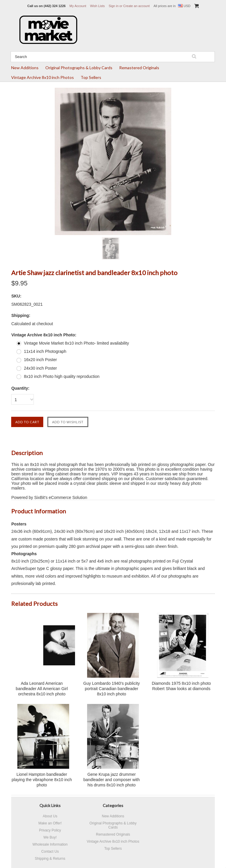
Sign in (114, 6)
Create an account (137, 6)
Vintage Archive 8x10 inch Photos (43, 77)
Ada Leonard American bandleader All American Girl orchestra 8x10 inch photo (42, 689)
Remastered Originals (139, 68)
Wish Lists (97, 6)
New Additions (25, 68)
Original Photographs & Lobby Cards (79, 68)
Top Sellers (91, 77)
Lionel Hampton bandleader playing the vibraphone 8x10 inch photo (42, 780)
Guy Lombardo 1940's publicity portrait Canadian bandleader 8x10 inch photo (112, 689)
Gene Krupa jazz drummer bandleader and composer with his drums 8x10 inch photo (111, 780)
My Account (78, 6)
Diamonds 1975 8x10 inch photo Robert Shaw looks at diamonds (181, 686)
